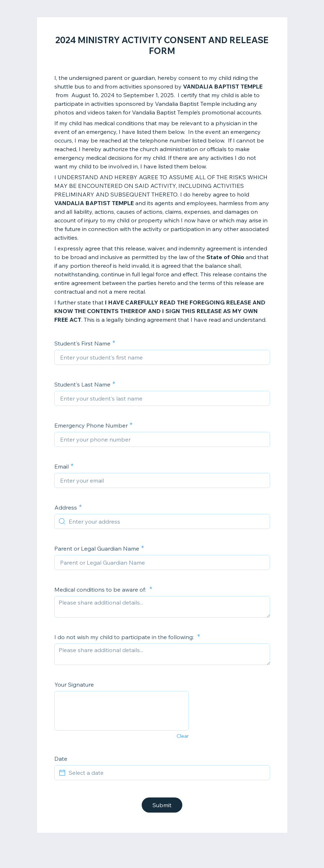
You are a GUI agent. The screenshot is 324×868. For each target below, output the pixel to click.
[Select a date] (166, 773)
